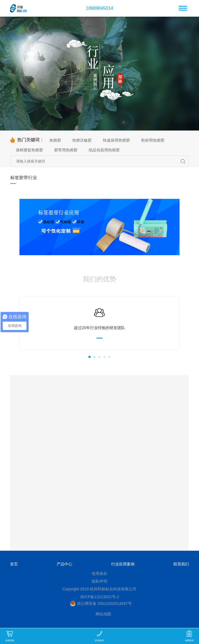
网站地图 (103, 614)
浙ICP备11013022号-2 (100, 597)
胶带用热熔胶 (66, 150)
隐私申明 (100, 581)
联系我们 (181, 564)
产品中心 (64, 564)
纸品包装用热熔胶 (104, 150)
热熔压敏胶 (82, 140)
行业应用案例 (123, 564)
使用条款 (100, 573)
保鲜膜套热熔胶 (29, 150)
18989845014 (100, 8)
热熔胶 (55, 140)
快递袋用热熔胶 (116, 140)
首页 (14, 564)
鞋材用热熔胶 (153, 140)
